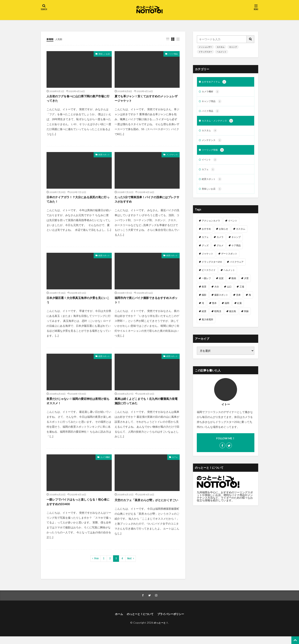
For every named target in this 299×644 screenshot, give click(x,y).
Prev (96, 565)
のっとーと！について (139, 621)
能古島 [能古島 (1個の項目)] (233, 316)
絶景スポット (104, 156)
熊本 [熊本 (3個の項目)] (214, 308)
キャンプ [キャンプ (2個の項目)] (236, 242)
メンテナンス (172, 156)
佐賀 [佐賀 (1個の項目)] (221, 283)
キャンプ (233, 47)
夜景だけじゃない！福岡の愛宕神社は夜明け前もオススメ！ (77, 406)
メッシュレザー (205, 47)
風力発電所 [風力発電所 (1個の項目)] (207, 324)
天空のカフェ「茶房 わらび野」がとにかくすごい (146, 508)
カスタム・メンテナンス (220, 123)
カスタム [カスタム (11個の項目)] (241, 233)
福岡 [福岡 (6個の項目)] (227, 308)
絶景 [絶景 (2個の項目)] (204, 316)
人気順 (60, 39)
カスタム (221, 47)
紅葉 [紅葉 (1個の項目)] (240, 308)
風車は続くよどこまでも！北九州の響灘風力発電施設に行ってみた (145, 406)
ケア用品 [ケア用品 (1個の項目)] (236, 250)
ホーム (115, 621)
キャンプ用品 (213, 102)
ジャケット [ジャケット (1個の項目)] (207, 258)
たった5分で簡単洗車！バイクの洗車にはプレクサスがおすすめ (146, 202)
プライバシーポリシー (173, 621)
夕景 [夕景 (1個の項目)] (246, 283)
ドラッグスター (205, 52)
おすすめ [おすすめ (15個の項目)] (206, 233)
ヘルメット (222, 52)
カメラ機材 (105, 462)
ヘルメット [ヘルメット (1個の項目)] (229, 275)
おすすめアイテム (216, 82)
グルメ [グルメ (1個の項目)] (220, 250)
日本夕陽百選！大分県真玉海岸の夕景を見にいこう (77, 304)
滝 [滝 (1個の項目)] (203, 308)
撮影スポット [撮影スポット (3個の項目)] (221, 299)
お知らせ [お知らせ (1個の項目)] (223, 233)
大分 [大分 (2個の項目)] (217, 291)
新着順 (51, 39)
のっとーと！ (161, 630)
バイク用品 (173, 54)
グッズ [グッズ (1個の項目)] (205, 250)
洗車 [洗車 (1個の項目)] (238, 299)
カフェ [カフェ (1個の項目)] (205, 242)
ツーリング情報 (214, 153)
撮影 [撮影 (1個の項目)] (204, 299)
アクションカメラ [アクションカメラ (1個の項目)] (211, 225)
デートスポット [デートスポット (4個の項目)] (229, 258)
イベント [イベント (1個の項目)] (233, 225)
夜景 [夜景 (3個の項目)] (204, 291)
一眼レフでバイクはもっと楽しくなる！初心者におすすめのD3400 (77, 508)
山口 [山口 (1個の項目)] (229, 291)
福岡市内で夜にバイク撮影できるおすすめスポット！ (145, 304)
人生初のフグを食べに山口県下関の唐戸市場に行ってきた (77, 99)
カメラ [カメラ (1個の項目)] (220, 242)
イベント (210, 163)
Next (130, 565)
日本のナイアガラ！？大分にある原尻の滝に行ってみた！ (77, 202)
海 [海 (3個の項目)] (250, 299)
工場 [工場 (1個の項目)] (242, 291)
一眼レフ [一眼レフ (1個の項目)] (206, 283)
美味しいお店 (104, 54)
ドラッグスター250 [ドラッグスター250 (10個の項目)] (212, 266)
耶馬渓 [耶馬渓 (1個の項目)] (218, 316)
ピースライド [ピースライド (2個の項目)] (209, 275)
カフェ (175, 462)
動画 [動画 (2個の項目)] (234, 283)
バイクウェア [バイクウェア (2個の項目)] (237, 266)
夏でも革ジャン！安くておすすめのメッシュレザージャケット (145, 99)
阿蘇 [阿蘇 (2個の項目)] (246, 316)
